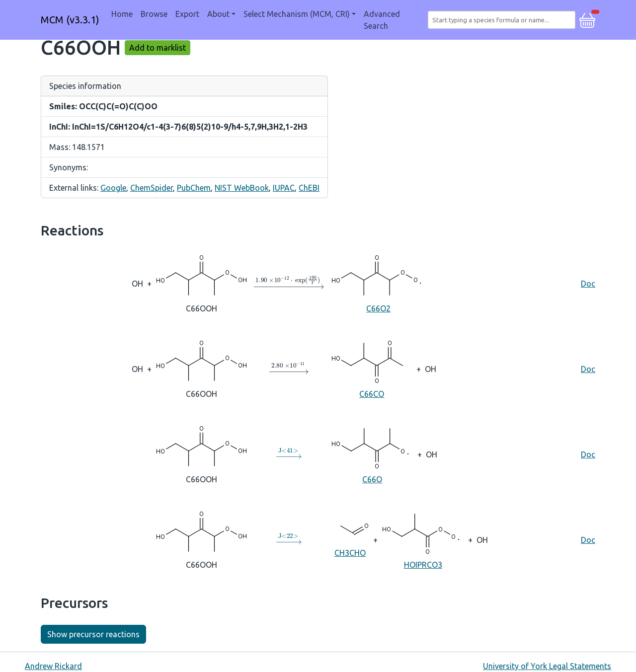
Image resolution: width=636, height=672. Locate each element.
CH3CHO (350, 539)
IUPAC (284, 188)
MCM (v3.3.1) (70, 20)
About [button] (218, 14)
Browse (154, 14)
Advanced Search (382, 20)
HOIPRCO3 (423, 539)
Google (113, 188)
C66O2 (378, 283)
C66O (372, 454)
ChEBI (309, 188)
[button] (587, 19)
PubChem (194, 188)
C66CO (372, 368)
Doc (588, 284)
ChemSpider (152, 188)
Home (122, 14)
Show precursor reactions (93, 634)
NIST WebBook (242, 188)
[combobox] (504, 20)
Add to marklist (158, 48)
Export (187, 14)
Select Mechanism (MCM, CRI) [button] (297, 14)
